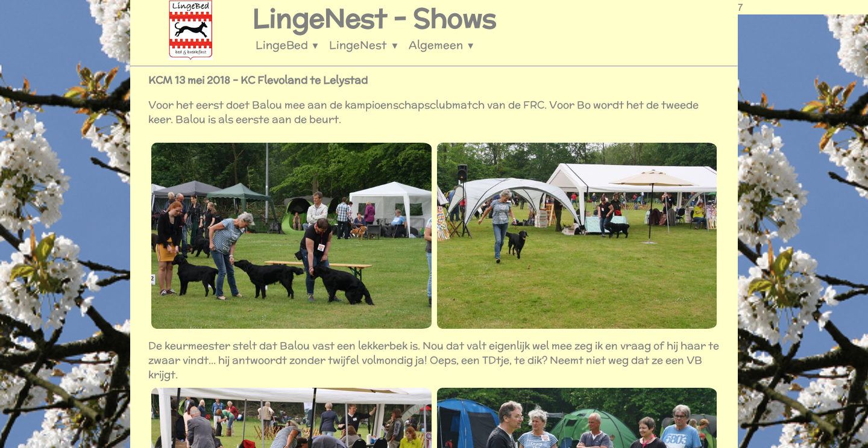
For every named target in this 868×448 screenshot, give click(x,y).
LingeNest (364, 45)
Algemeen (442, 45)
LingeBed (288, 45)
